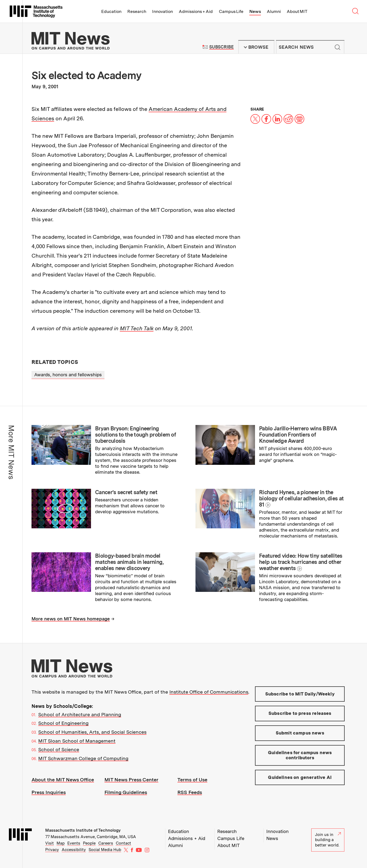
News (255, 11)
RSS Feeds (190, 792)
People (89, 843)
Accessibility (74, 850)
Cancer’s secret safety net (126, 492)
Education (111, 11)
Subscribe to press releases (300, 713)
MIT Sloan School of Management (77, 741)
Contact (123, 843)
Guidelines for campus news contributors (300, 755)
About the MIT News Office (63, 780)
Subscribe (221, 47)
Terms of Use (192, 780)
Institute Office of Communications (209, 692)
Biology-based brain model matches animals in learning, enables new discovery (129, 562)
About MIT (297, 11)
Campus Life (231, 11)
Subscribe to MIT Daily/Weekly (300, 694)
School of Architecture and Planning (80, 714)
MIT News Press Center (131, 780)
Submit (337, 47)
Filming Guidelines (126, 792)
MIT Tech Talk (137, 328)
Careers (106, 843)
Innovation (162, 11)
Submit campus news (300, 733)
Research (137, 11)
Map (61, 843)
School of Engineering (63, 723)
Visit (50, 843)
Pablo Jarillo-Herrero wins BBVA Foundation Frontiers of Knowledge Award (298, 435)
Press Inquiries (49, 792)
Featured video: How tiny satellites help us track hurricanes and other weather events (301, 562)
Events (74, 843)
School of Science (59, 749)
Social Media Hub (105, 850)
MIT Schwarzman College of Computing (83, 758)
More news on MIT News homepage (71, 619)
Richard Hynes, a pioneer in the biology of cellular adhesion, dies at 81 (301, 498)
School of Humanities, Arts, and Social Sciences (92, 732)
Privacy (52, 850)
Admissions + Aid (196, 11)
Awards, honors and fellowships (68, 375)
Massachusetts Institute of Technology (83, 830)
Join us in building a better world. (328, 840)
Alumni (274, 11)
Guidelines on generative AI (300, 777)
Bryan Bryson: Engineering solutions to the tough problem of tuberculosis (135, 435)
